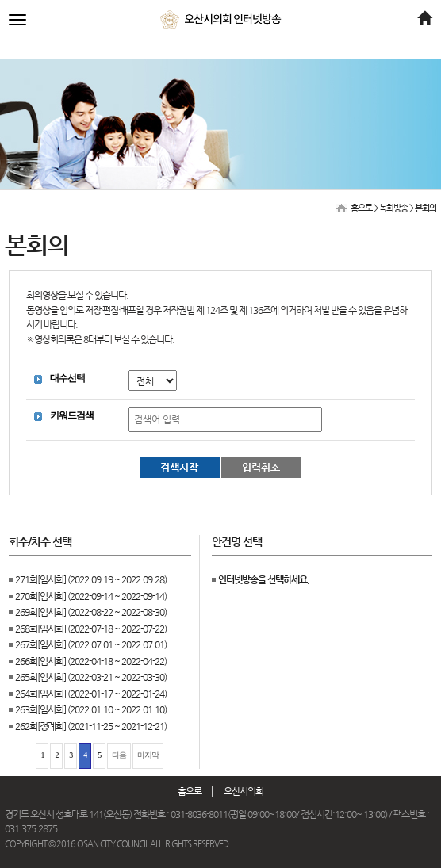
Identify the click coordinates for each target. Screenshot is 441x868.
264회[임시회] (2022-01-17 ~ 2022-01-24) (91, 694)
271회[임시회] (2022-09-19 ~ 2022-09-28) (91, 579)
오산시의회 (244, 791)
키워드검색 (72, 415)
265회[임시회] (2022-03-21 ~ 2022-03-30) (91, 677)
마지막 (148, 755)
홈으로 (361, 208)
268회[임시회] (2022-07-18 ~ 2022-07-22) (91, 629)
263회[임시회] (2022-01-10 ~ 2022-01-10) (91, 709)
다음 (119, 755)
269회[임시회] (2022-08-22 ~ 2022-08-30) (91, 612)
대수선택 (67, 378)
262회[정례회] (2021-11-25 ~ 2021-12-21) (91, 726)
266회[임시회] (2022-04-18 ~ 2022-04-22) (91, 661)
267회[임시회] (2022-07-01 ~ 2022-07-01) (91, 644)
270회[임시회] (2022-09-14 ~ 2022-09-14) (91, 596)
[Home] (424, 19)
